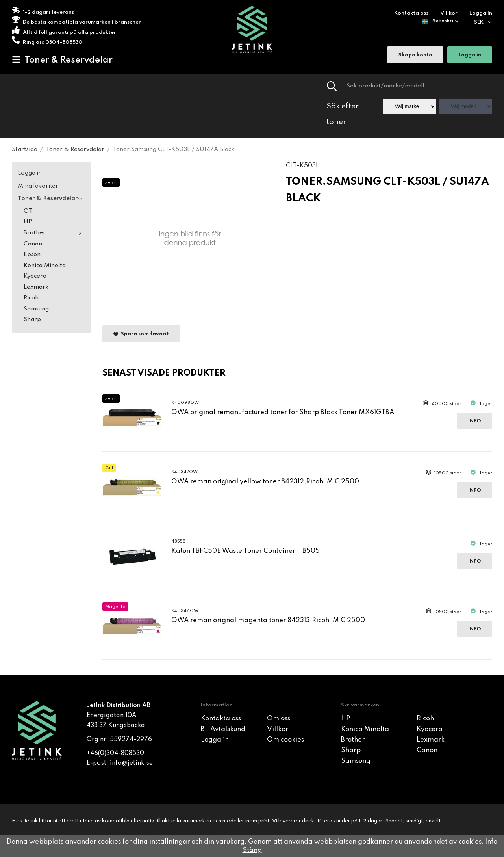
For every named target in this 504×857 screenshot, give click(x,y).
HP (28, 222)
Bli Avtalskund (223, 729)
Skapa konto (415, 55)
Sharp (32, 320)
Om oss (279, 719)
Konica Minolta (45, 266)
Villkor (449, 13)
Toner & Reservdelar (62, 60)
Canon (33, 244)
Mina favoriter (38, 186)
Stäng (252, 850)
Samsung (36, 309)
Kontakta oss (411, 13)
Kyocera (35, 276)
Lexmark (36, 287)
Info (475, 421)
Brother (54, 233)
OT (28, 211)
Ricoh (31, 298)
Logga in (481, 13)
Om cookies (285, 740)
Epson (32, 255)
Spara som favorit (141, 334)
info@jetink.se (131, 763)
